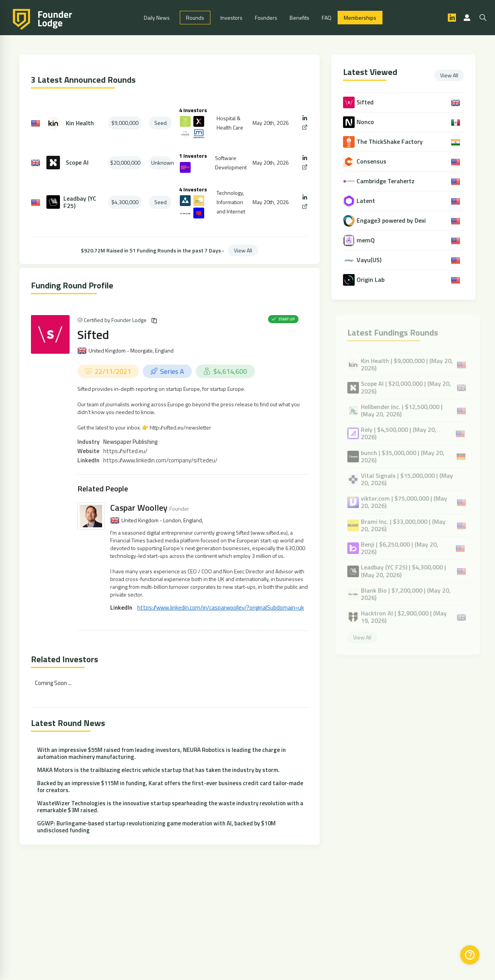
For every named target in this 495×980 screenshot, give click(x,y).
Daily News (157, 18)
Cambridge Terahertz (386, 181)
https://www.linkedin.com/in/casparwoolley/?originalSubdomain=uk (221, 608)
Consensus (372, 161)
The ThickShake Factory (390, 142)
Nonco (366, 122)
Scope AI (77, 163)
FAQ (327, 18)
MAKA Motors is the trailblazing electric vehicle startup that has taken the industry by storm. (158, 770)
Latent (366, 201)
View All (243, 250)
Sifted (93, 334)
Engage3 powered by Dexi (392, 221)
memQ (366, 240)
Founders (266, 18)
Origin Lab (371, 280)
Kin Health (80, 123)
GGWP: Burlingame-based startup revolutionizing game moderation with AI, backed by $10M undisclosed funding (156, 827)
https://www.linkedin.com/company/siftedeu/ (160, 460)
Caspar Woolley (139, 508)
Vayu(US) (369, 260)
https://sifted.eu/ (125, 451)
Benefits (300, 18)
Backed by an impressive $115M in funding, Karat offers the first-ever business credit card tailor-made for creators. (170, 787)
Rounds (195, 18)
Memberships (360, 18)
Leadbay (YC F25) (80, 202)
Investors (231, 18)
